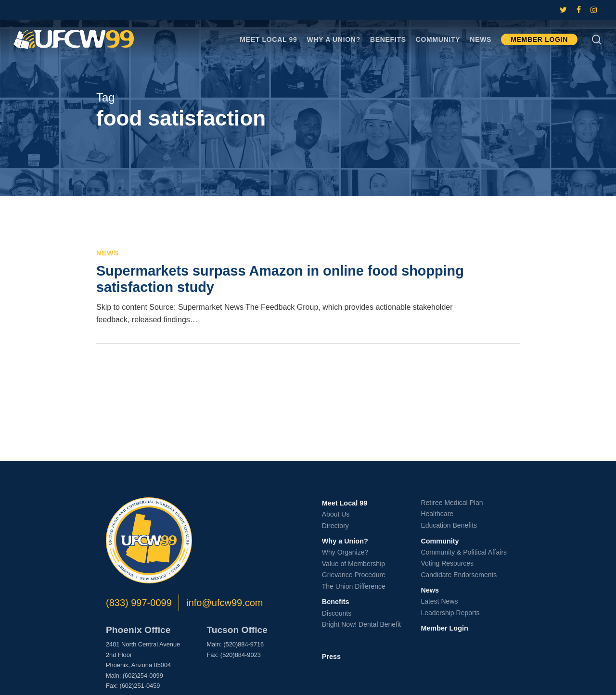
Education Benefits (449, 525)
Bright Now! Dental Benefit (361, 624)
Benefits (336, 602)
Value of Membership (353, 564)
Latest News (439, 601)
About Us (336, 514)
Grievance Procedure (354, 575)
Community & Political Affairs (464, 552)
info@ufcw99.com (225, 603)
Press (331, 657)
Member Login (444, 628)
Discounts (337, 613)
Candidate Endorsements (459, 575)
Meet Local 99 (345, 503)
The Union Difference (354, 586)
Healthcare (437, 514)
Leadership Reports (450, 613)
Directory (335, 526)
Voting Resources (447, 563)
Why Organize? (345, 552)
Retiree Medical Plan (452, 503)
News (108, 253)
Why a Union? (345, 541)
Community (440, 541)
